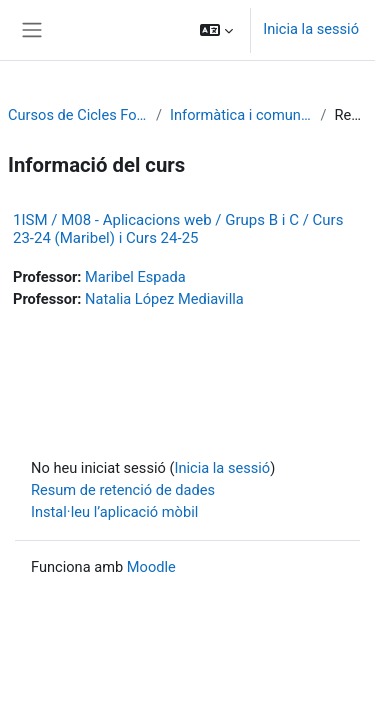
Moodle (151, 567)
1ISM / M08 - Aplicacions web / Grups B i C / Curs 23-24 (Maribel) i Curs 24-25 (178, 229)
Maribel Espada (135, 277)
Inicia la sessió (311, 29)
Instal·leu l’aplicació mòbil (114, 512)
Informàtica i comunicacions (241, 115)
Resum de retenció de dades (123, 490)
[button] (216, 30)
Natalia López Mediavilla (164, 299)
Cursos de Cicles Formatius (78, 115)
